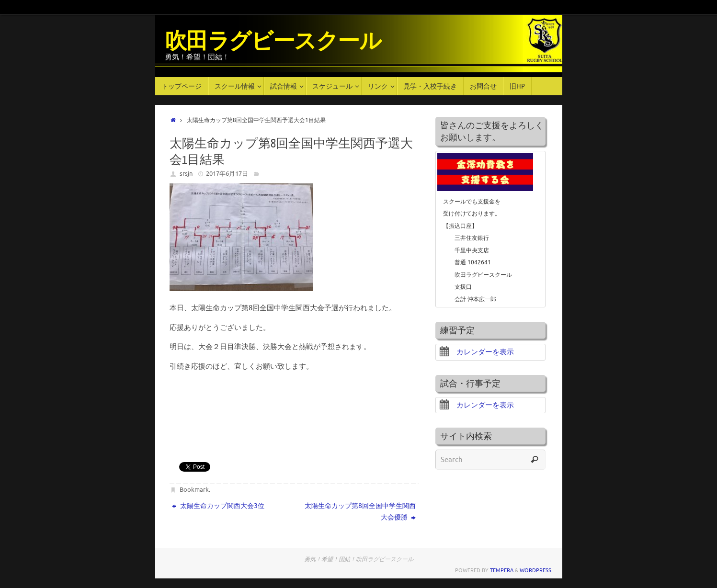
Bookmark (194, 490)
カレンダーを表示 (477, 352)
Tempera (502, 570)
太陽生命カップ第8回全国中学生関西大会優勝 (360, 512)
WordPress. (536, 570)
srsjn (186, 174)
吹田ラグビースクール (273, 42)
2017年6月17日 (227, 174)
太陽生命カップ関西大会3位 (218, 506)
